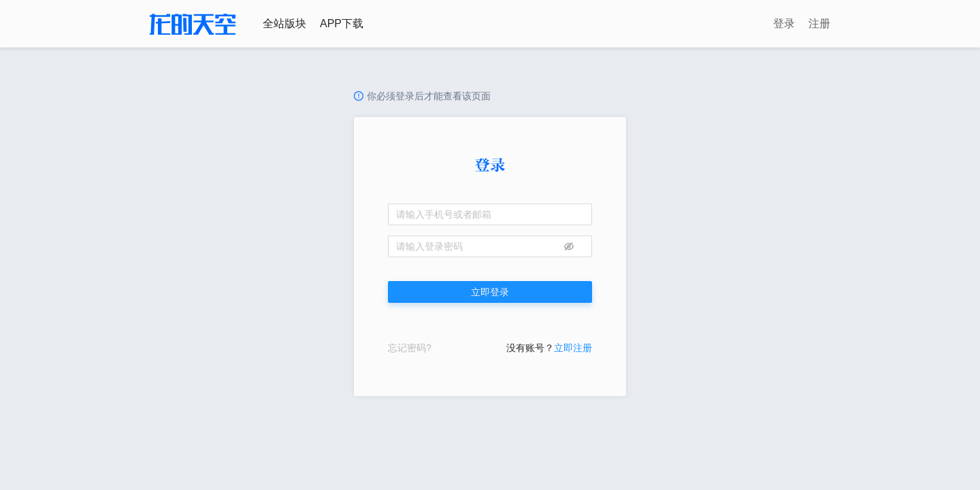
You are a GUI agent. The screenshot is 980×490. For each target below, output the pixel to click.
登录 (784, 23)
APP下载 (342, 24)
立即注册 (573, 348)
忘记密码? (410, 348)
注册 (819, 23)
